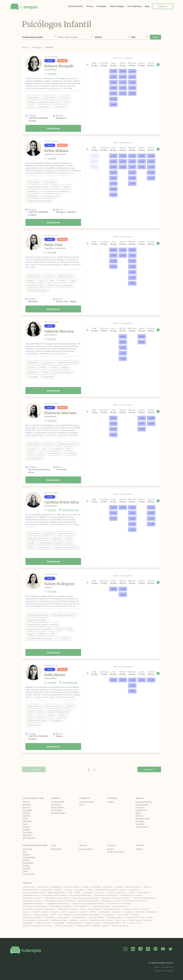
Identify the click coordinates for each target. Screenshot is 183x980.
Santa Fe (112, 845)
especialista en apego (32, 898)
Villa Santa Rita (29, 838)
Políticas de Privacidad (164, 971)
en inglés (110, 892)
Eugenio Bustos (142, 804)
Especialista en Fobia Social (134, 901)
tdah (118, 920)
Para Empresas (135, 6)
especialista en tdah (101, 906)
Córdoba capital (58, 802)
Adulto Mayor (42, 887)
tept (124, 920)
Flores (25, 818)
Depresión (134, 890)
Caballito (26, 816)
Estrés (83, 909)
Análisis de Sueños (71, 887)
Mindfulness (152, 912)
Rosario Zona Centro (116, 852)
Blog (147, 6)
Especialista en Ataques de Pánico (116, 898)
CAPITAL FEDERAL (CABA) (33, 798)
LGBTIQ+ (93, 912)
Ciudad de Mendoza (144, 802)
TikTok (148, 949)
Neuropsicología (41, 915)
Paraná (110, 802)
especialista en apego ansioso (57, 898)
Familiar (127, 909)
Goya (81, 804)
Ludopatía (116, 912)
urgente (106, 926)
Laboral (83, 912)
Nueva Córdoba (57, 807)
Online (53, 915)
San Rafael (140, 824)
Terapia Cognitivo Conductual (140, 920)
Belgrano (26, 813)
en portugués (143, 892)
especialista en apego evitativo (86, 898)
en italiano (121, 892)
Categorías (27, 883)
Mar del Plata (28, 863)
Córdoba (55, 798)
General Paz (56, 804)
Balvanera (27, 804)
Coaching (68, 890)
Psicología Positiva (114, 917)
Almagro (26, 802)
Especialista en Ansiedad (131, 895)
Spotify (155, 949)
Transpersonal (135, 923)
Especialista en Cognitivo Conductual (60, 901)
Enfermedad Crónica (31, 895)
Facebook (140, 949)
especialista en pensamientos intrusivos (88, 903)
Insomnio (45, 912)
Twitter (170, 949)
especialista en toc (120, 906)
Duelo (70, 892)
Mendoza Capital (143, 818)
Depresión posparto (57, 892)
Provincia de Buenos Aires (35, 845)
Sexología (73, 920)
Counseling (79, 890)
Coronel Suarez (29, 857)
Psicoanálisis (50, 917)
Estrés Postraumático (112, 909)
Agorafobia (55, 887)
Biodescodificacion (30, 890)
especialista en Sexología (61, 906)
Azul (24, 852)
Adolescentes (28, 887)
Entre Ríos (112, 798)
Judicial (63, 912)
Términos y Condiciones (164, 967)
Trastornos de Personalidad (88, 926)
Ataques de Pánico (133, 887)
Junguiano (73, 912)
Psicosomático (29, 920)
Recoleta (26, 829)
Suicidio (83, 920)
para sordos (123, 915)
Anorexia (85, 887)
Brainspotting (47, 890)
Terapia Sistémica (75, 923)
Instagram (125, 949)
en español (88, 892)
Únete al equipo (117, 6)
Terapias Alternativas (112, 923)
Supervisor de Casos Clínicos (101, 920)
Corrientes (84, 798)
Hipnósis (26, 912)
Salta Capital (56, 849)
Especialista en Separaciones (35, 906)
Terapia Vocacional (92, 923)
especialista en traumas (68, 909)
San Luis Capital (86, 849)
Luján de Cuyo (141, 810)
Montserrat (27, 821)
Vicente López (29, 874)
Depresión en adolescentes (34, 892)
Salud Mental (43, 920)
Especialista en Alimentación (106, 895)
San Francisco (57, 810)
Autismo (147, 887)
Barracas (26, 807)
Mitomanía (27, 915)
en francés (99, 892)
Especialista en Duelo (111, 901)
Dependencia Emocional (106, 890)
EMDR (78, 892)
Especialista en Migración (33, 903)
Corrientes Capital (86, 802)
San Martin (140, 821)
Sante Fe (140, 845)
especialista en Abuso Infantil (54, 895)
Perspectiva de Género (32, 917)
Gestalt (145, 909)
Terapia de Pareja (43, 923)
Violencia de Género (120, 926)
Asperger (119, 887)
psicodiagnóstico (79, 917)
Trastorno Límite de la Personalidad (37, 926)
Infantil (35, 912)
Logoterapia (104, 912)
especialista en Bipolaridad (144, 898)
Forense (136, 909)
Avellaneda (27, 849)
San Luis (83, 845)
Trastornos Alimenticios (64, 926)
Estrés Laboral (94, 909)
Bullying (58, 890)
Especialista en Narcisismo (57, 903)
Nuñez (25, 824)
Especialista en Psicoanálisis (119, 903)
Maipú (138, 813)
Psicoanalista (64, 917)
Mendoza (140, 798)
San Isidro (27, 868)
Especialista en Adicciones (80, 895)
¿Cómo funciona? (76, 6)
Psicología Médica (96, 917)
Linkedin (133, 949)
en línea (131, 892)
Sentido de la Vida (59, 920)
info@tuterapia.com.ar (161, 963)
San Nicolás (28, 832)
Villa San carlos (142, 827)
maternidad (128, 912)
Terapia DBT (28, 923)
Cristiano (90, 890)
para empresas (65, 915)
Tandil (25, 871)
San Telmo (27, 835)
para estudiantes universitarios (87, 915)
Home (25, 47)
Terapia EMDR (59, 923)
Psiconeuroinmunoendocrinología (139, 917)
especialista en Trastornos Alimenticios (39, 909)
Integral (54, 912)
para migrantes (109, 915)
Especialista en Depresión (89, 901)
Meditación (140, 912)
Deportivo (123, 890)
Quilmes (26, 865)
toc (125, 923)
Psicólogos (102, 6)
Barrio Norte (28, 810)
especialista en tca (82, 906)
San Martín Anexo (58, 813)
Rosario (111, 849)
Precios (90, 6)
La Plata (26, 860)
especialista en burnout (32, 901)
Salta (54, 845)
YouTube (163, 949)
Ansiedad (96, 887)
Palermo (26, 827)
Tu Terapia (24, 7)
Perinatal (135, 915)
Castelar (26, 854)
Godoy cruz (140, 807)
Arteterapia (107, 887)
